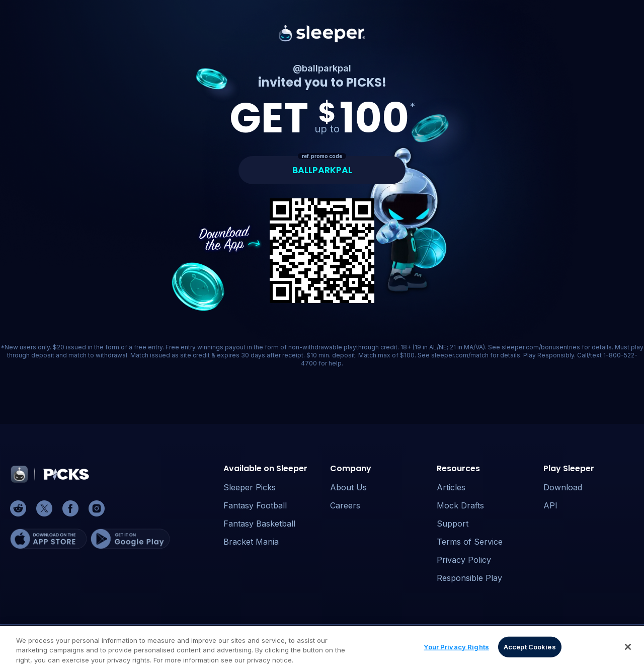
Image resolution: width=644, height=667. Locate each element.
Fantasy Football (255, 505)
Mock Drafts (460, 505)
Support (453, 524)
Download (563, 487)
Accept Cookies (530, 649)
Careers (345, 505)
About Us (348, 487)
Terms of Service (470, 542)
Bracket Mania (251, 542)
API (550, 505)
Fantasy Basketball (259, 524)
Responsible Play (469, 578)
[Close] (628, 649)
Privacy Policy (464, 560)
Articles (451, 487)
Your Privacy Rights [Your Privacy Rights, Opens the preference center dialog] (456, 649)
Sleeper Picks (250, 487)
